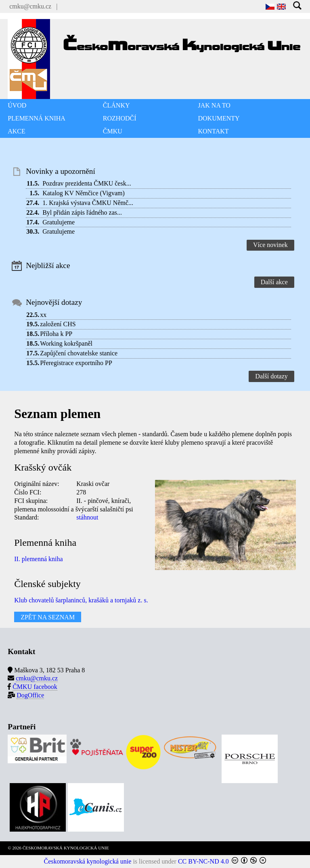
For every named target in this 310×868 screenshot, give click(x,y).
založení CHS (58, 324)
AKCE (17, 131)
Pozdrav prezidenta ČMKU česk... (87, 183)
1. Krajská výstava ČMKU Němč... (88, 203)
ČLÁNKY (116, 105)
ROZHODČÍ (120, 118)
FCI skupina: (31, 501)
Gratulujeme (59, 222)
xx (43, 315)
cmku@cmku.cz (30, 6)
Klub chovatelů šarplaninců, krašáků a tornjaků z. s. (81, 600)
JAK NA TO (214, 105)
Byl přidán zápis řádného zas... (82, 212)
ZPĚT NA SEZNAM (48, 617)
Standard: (26, 517)
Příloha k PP (56, 334)
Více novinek (270, 245)
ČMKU (113, 131)
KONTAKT (214, 131)
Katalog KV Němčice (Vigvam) (84, 193)
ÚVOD (17, 105)
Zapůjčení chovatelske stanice (79, 353)
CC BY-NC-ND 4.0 (203, 861)
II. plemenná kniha (38, 559)
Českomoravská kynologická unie (88, 861)
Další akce (274, 282)
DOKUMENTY (219, 118)
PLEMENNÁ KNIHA (37, 118)
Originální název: (37, 484)
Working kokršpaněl (66, 343)
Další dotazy (271, 376)
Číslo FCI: (28, 492)
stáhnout (87, 517)
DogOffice (30, 695)
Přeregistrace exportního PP (76, 363)
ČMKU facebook (35, 687)
